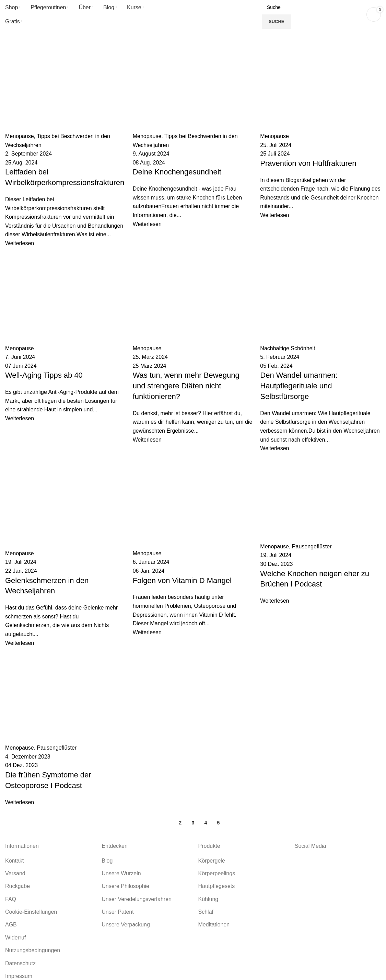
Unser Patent (118, 912)
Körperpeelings (217, 873)
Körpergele (212, 861)
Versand (15, 873)
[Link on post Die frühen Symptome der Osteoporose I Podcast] (193, 436)
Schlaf (206, 912)
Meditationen (214, 925)
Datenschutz (20, 963)
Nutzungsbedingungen (33, 950)
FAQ (11, 899)
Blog (107, 861)
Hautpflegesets (217, 886)
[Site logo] (193, 14)
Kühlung (208, 899)
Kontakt (14, 861)
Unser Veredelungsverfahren (137, 899)
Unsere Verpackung (126, 925)
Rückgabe (17, 886)
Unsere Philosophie (125, 886)
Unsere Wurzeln (121, 873)
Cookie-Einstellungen (31, 912)
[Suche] (312, 7)
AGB (11, 925)
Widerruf (15, 938)
